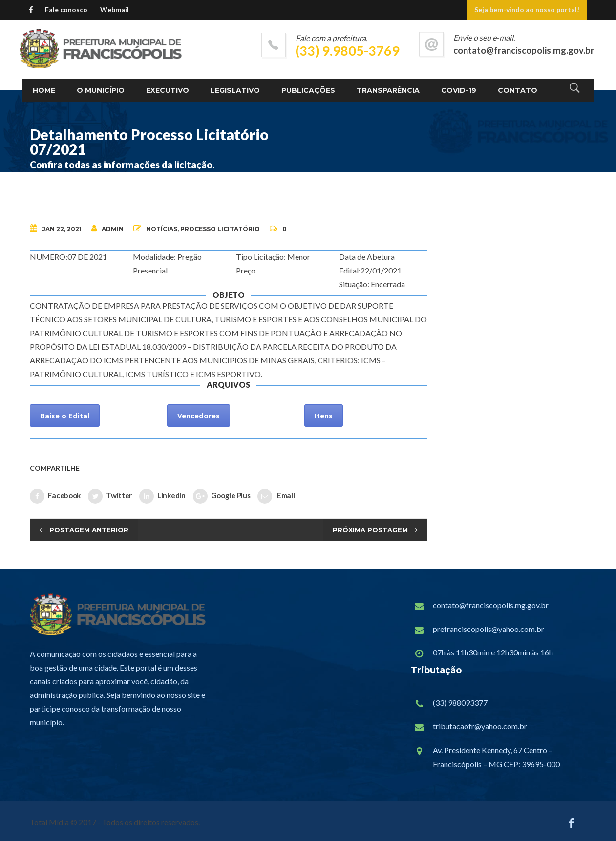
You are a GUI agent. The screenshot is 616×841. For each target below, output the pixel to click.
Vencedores (199, 416)
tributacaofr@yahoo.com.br (480, 726)
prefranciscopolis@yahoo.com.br (489, 629)
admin (107, 228)
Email (276, 496)
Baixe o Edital (65, 416)
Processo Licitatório (220, 229)
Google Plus (222, 496)
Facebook (55, 496)
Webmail (115, 10)
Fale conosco (66, 10)
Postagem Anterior (89, 530)
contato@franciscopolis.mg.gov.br (491, 605)
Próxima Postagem (370, 530)
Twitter (110, 496)
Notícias (162, 229)
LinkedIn (162, 496)
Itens (324, 416)
